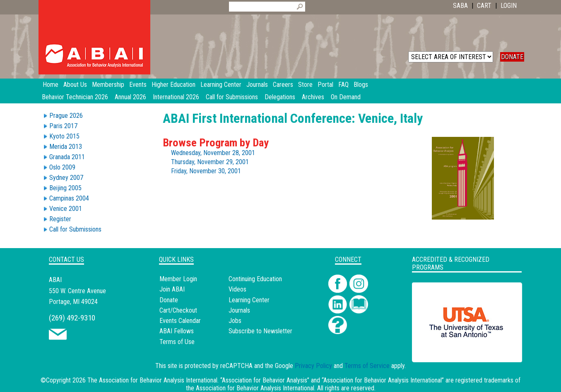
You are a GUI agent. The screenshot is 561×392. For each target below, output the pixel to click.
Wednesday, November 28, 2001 (213, 153)
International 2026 (176, 97)
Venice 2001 (66, 209)
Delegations (280, 97)
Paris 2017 (63, 126)
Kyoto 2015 (64, 136)
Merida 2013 (66, 147)
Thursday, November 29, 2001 (210, 162)
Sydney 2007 (66, 178)
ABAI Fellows (177, 331)
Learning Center (249, 300)
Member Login (178, 279)
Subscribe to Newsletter (260, 331)
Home (51, 85)
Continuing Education (255, 279)
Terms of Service (367, 366)
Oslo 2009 (62, 167)
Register (60, 219)
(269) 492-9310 (72, 318)
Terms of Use (177, 342)
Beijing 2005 (65, 188)
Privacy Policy (313, 366)
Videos (237, 289)
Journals (239, 310)
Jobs (235, 321)
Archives (313, 97)
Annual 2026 (130, 97)
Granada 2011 (67, 157)
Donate (169, 300)
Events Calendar (180, 321)
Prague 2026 (66, 116)
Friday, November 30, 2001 (206, 171)
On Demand (346, 97)
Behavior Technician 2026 (75, 97)
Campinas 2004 (69, 198)
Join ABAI (172, 289)
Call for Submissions (232, 97)
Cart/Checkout (178, 310)
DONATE (512, 57)
